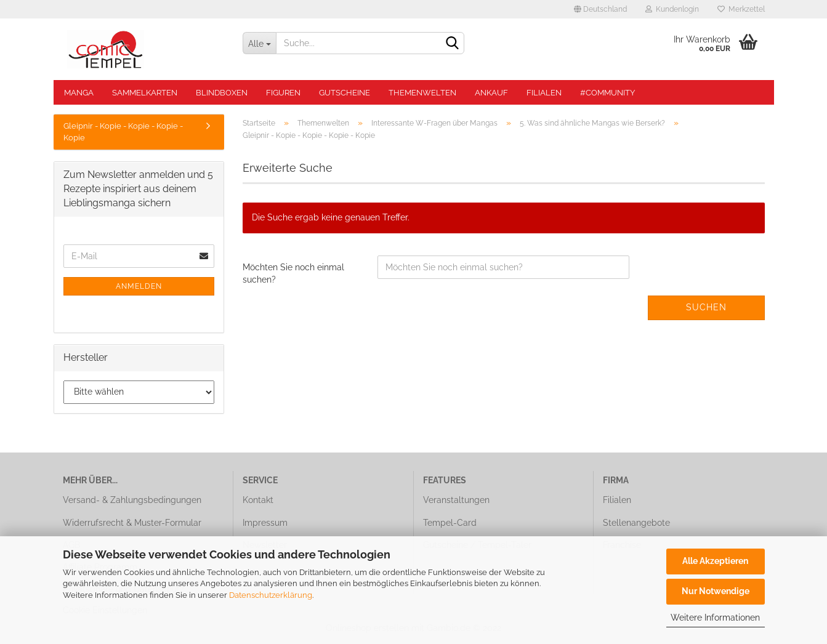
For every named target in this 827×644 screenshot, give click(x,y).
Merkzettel (741, 9)
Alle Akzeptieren (715, 561)
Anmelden (139, 286)
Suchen (706, 307)
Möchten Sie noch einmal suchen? (293, 273)
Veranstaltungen (456, 500)
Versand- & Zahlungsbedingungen (132, 500)
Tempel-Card (450, 523)
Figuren (283, 93)
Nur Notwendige (716, 591)
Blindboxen (222, 93)
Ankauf (491, 93)
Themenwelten (422, 93)
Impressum (265, 523)
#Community (607, 93)
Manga (79, 93)
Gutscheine (345, 93)
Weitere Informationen (715, 618)
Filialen (544, 93)
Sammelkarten (145, 93)
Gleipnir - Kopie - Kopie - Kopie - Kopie (123, 132)
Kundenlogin (672, 9)
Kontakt (258, 500)
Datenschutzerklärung (271, 595)
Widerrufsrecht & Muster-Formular (132, 523)
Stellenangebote (636, 523)
